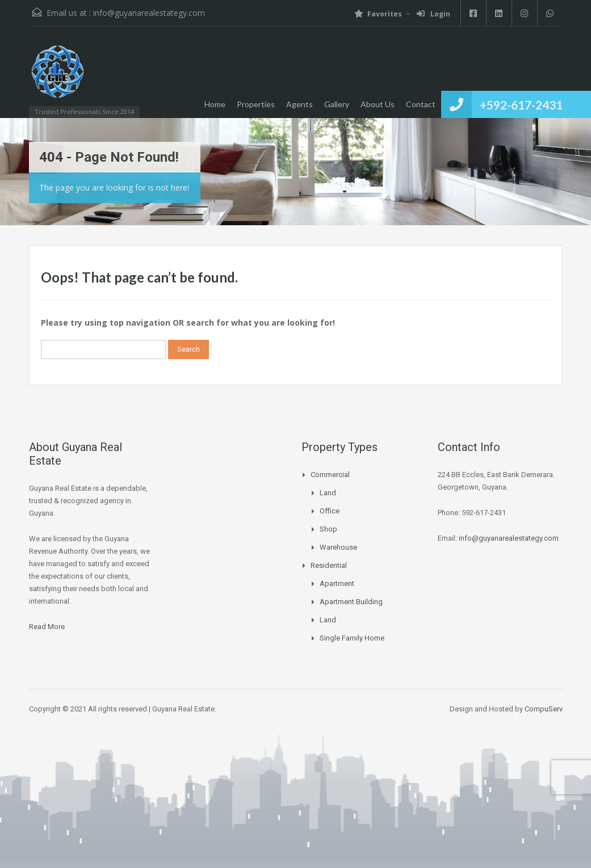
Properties (256, 104)
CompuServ (544, 709)
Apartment (337, 583)
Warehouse (338, 547)
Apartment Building (351, 602)
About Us (378, 104)
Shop (328, 529)
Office (330, 511)
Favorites (378, 14)
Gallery (337, 104)
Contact (421, 104)
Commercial (330, 475)
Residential (329, 565)
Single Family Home (352, 638)
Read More (47, 627)
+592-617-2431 (521, 105)
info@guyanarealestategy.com (149, 13)
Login (433, 14)
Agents (299, 104)
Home (215, 104)
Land (328, 493)
